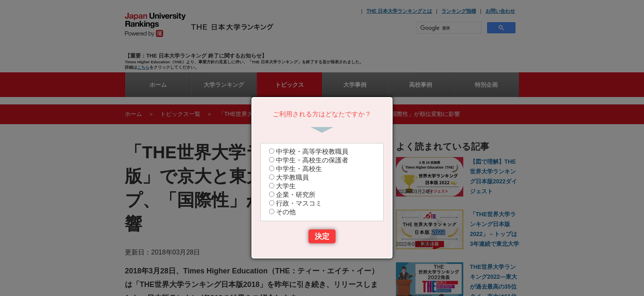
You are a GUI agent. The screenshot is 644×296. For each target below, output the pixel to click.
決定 (322, 236)
